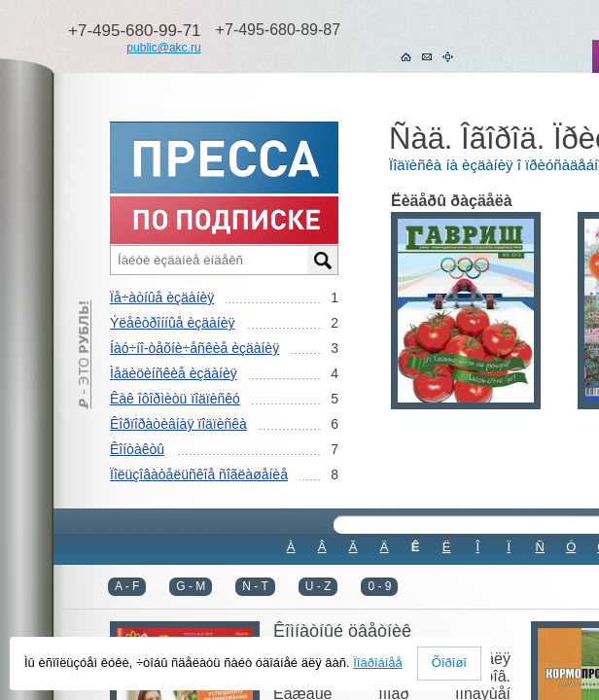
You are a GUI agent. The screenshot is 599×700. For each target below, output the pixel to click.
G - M (191, 586)
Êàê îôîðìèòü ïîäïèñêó (175, 399)
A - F (127, 586)
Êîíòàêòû (137, 449)
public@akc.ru (163, 48)
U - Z (318, 586)
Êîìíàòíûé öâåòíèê (342, 631)
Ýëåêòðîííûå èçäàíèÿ (172, 323)
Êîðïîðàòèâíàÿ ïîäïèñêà (178, 424)
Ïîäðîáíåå (378, 663)
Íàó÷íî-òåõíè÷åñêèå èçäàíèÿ (194, 348)
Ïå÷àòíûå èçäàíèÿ (162, 297)
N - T (255, 586)
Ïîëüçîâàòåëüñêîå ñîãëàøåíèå (199, 474)
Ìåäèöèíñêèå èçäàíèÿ (174, 373)
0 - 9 (379, 586)
